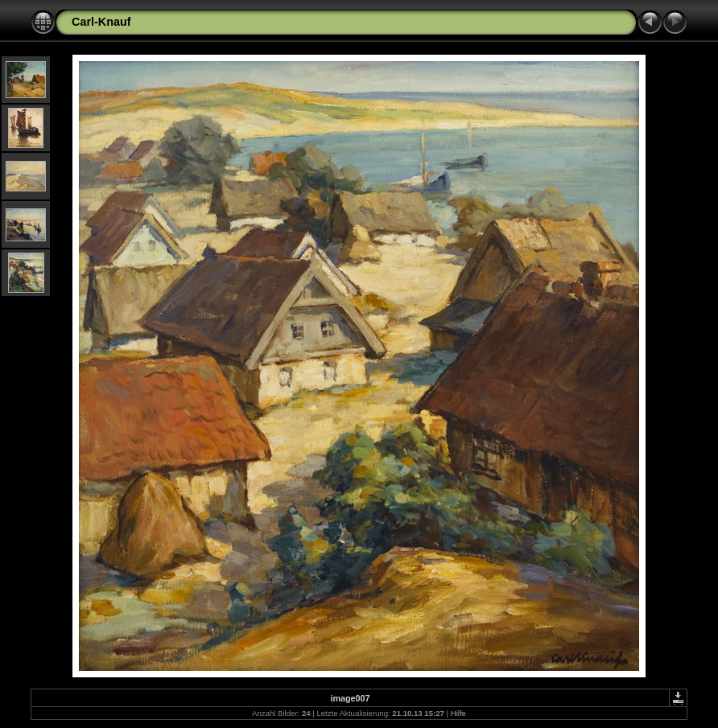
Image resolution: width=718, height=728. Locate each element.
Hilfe (458, 713)
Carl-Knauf (101, 22)
